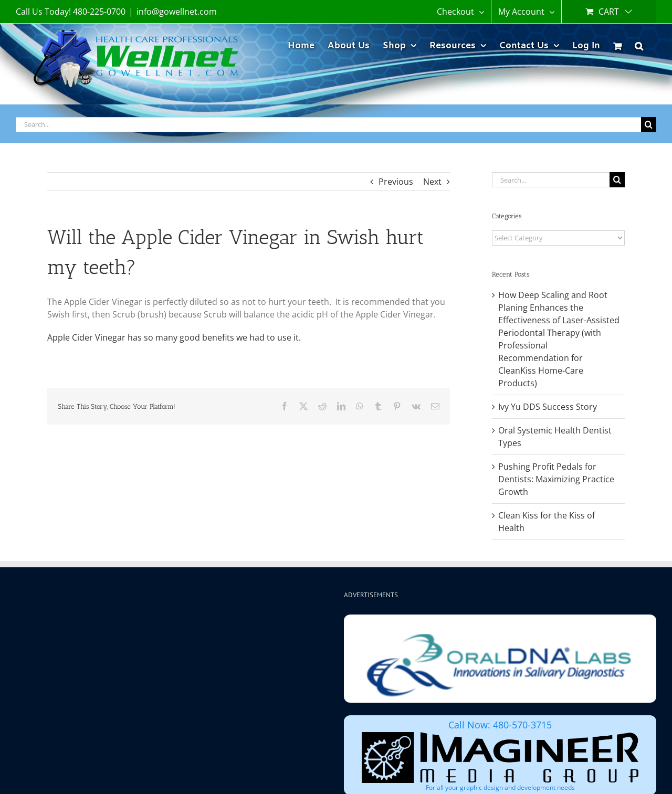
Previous (396, 182)
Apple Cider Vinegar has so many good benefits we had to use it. (174, 337)
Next (432, 182)
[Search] (649, 125)
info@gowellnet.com (177, 12)
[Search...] (328, 125)
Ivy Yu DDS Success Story (548, 407)
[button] (639, 44)
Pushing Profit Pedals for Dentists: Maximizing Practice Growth (556, 479)
